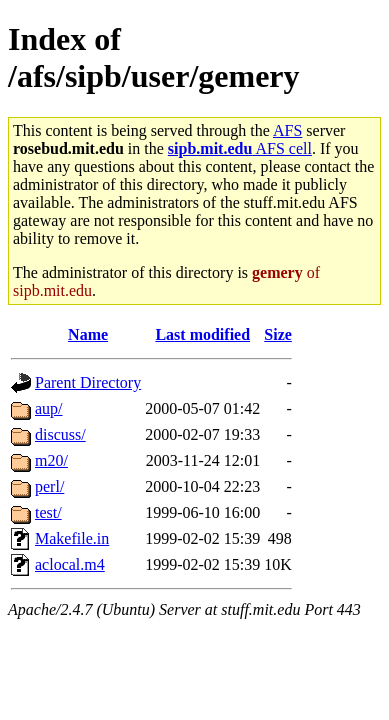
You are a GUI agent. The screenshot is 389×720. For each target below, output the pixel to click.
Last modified (202, 334)
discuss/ (60, 434)
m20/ (51, 460)
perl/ (49, 486)
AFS (287, 130)
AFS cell (240, 148)
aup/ (49, 408)
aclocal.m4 (70, 564)
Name (88, 334)
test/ (48, 512)
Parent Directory (88, 382)
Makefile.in (72, 538)
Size (278, 334)
